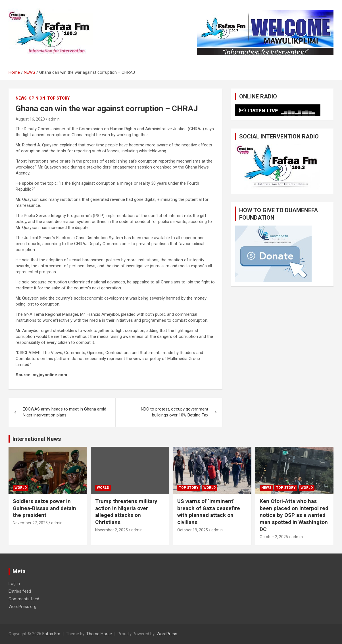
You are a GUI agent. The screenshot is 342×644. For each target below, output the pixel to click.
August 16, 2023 (30, 119)
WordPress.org (22, 607)
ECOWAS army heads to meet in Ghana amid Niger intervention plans (64, 412)
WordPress (167, 634)
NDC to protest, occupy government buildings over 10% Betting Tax (175, 412)
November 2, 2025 (111, 530)
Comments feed (24, 599)
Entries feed (20, 591)
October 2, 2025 (274, 537)
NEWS (21, 98)
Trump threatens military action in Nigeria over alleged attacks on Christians (126, 512)
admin (54, 119)
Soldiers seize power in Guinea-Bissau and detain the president (44, 508)
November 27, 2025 (30, 523)
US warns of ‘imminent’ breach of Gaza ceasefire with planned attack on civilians (209, 512)
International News (37, 439)
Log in (14, 584)
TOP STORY (58, 98)
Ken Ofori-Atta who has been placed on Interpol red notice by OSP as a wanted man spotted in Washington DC (294, 515)
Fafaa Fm (51, 634)
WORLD (21, 488)
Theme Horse (99, 634)
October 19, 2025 (193, 530)
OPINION (37, 98)
